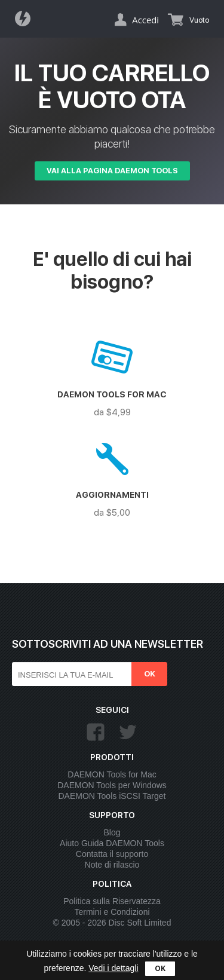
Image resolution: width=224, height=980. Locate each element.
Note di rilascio (112, 865)
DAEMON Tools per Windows (112, 785)
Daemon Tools (26, 19)
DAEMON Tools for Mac (112, 774)
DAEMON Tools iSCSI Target (112, 796)
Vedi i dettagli (113, 968)
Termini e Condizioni (112, 912)
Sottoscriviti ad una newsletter (108, 644)
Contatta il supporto (112, 854)
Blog (112, 832)
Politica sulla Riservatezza (112, 901)
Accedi (145, 20)
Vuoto (199, 20)
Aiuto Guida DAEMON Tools (112, 843)
